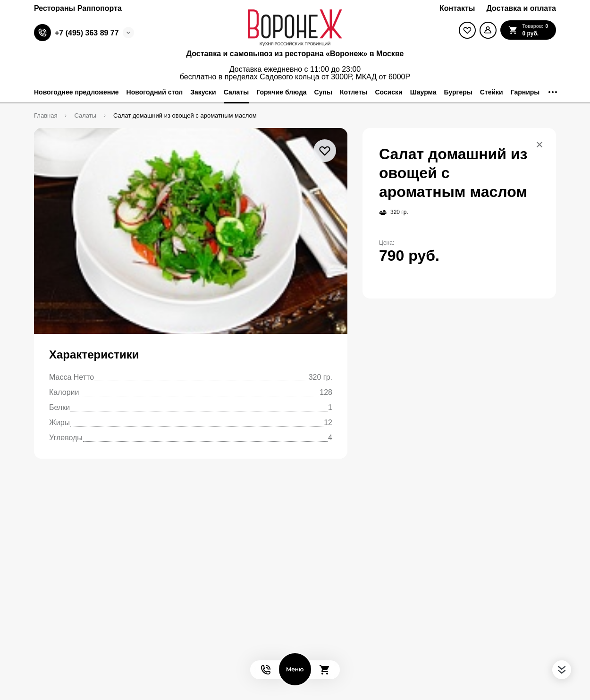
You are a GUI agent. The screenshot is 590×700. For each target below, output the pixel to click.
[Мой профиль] (488, 30)
